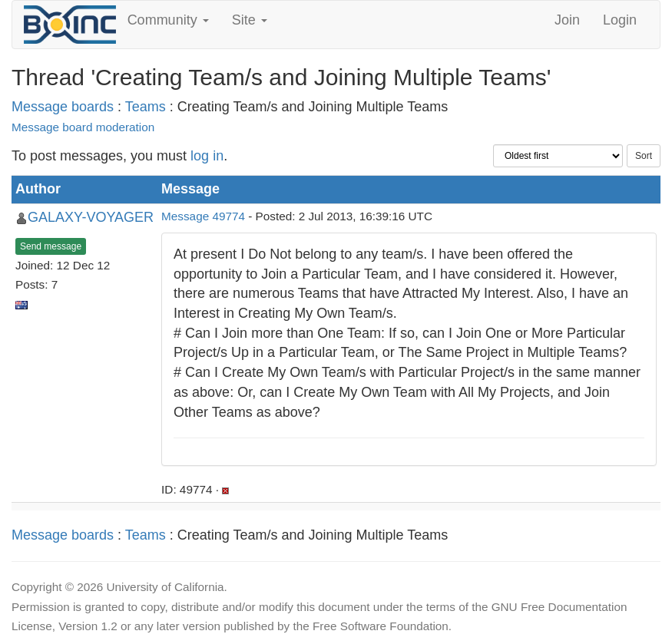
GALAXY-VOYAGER (91, 217)
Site (250, 20)
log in (207, 156)
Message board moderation (83, 127)
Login (620, 20)
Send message (51, 246)
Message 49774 (203, 216)
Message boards (63, 107)
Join (567, 20)
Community (168, 20)
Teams (146, 107)
